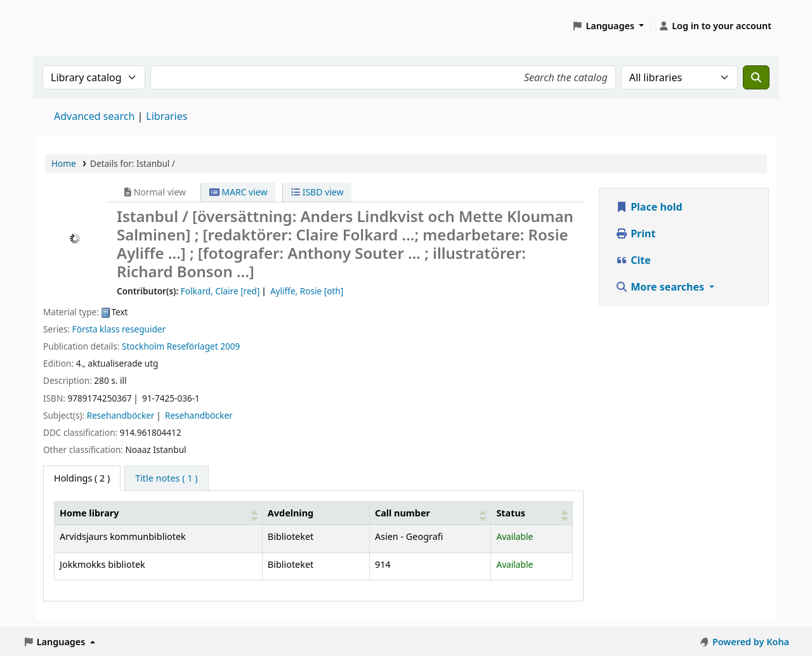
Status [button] (511, 513)
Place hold (649, 207)
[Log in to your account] (715, 26)
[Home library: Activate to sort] (159, 513)
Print (635, 233)
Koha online (67, 26)
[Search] (756, 77)
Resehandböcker (121, 415)
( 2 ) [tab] (82, 478)
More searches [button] (661, 287)
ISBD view (317, 192)
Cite (633, 260)
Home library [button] (89, 513)
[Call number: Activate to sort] (430, 513)
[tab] (166, 478)
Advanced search (94, 116)
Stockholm (143, 346)
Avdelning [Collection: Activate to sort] (291, 513)
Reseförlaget (193, 346)
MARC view (239, 192)
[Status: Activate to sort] (532, 513)
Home (64, 163)
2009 (230, 346)
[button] (608, 26)
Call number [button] (403, 513)
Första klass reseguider (119, 329)
